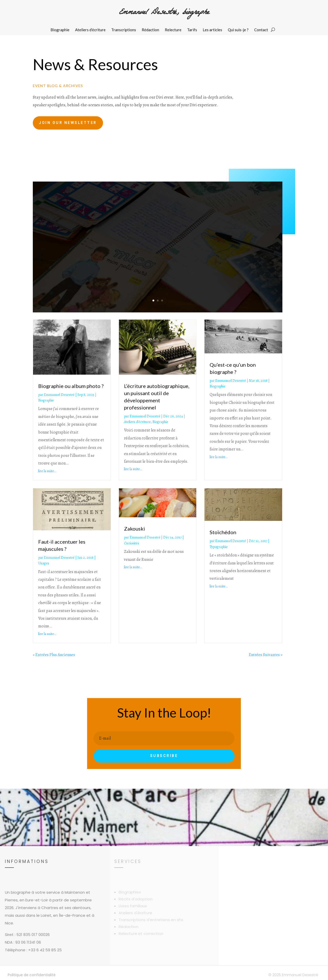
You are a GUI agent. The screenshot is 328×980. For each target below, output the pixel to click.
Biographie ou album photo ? (71, 386)
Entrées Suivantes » (266, 655)
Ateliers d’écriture (90, 30)
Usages (44, 563)
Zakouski (135, 529)
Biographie (60, 30)
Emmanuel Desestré (59, 395)
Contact (261, 30)
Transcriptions (124, 30)
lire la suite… (47, 471)
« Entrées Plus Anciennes (54, 655)
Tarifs (192, 30)
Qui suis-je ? (238, 30)
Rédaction (150, 30)
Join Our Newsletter (68, 123)
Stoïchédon (223, 532)
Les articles (212, 30)
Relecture (173, 30)
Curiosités (132, 543)
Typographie (219, 547)
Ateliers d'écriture (137, 422)
